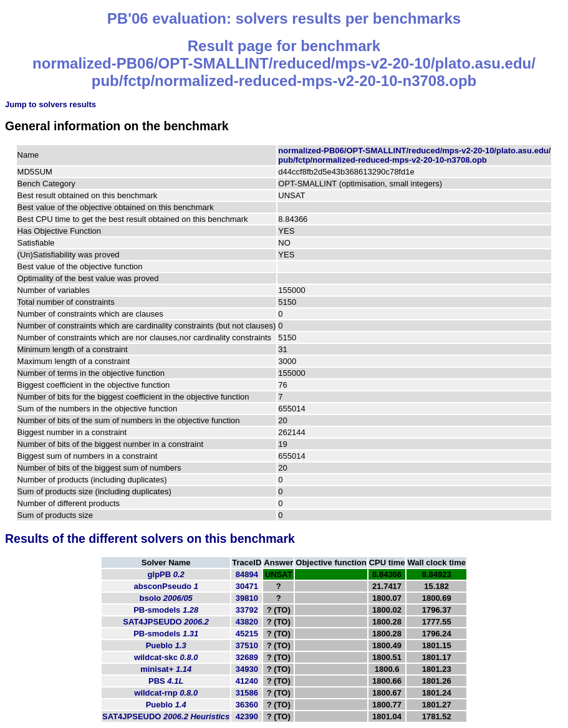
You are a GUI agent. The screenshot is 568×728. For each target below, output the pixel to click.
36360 (247, 705)
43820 (247, 622)
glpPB (166, 574)
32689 (247, 657)
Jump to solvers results (51, 104)
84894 (247, 574)
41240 (247, 681)
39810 (247, 598)
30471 (247, 586)
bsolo (166, 598)
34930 (247, 669)
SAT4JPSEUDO (166, 622)
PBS (166, 681)
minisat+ (166, 669)
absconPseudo (166, 586)
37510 (247, 645)
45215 (247, 634)
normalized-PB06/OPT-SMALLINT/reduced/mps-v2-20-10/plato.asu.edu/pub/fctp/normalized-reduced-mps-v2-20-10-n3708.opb (414, 155)
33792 (247, 610)
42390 (247, 716)
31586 (247, 693)
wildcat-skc (166, 657)
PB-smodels (166, 610)
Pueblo (166, 645)
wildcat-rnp (166, 693)
